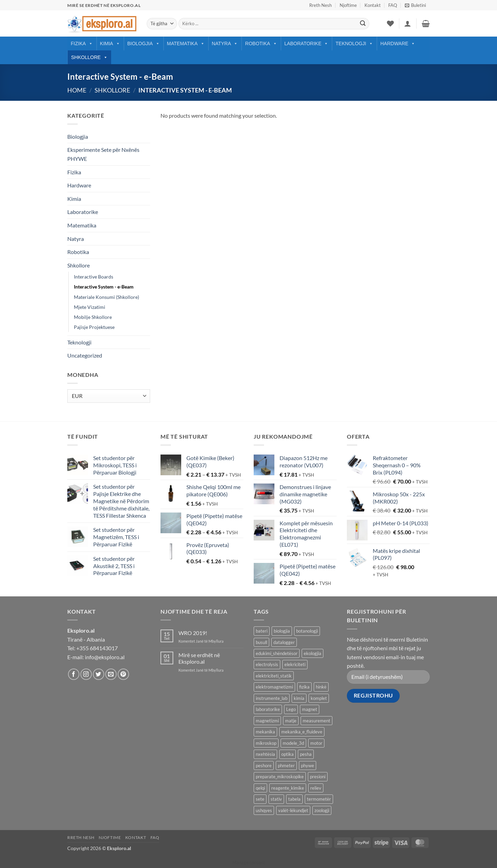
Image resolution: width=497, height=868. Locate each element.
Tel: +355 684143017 (92, 648)
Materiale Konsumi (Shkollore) (106, 297)
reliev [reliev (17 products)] (316, 788)
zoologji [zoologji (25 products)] (322, 810)
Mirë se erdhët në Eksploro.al (199, 658)
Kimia (110, 43)
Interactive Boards (94, 277)
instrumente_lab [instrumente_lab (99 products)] (272, 698)
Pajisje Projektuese (94, 327)
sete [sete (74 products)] (260, 799)
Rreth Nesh (320, 5)
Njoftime (348, 5)
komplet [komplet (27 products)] (319, 698)
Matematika (186, 43)
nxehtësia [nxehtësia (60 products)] (265, 754)
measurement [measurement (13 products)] (316, 721)
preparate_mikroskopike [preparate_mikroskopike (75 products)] (280, 777)
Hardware (398, 43)
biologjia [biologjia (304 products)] (282, 631)
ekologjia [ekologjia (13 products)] (313, 653)
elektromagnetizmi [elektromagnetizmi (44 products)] (274, 687)
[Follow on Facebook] (74, 674)
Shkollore (89, 57)
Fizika (82, 43)
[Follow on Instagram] (86, 674)
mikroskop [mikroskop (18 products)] (266, 743)
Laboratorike (306, 43)
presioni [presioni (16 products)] (318, 777)
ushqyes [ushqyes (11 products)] (264, 810)
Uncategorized (85, 355)
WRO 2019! (193, 633)
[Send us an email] (111, 674)
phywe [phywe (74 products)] (308, 765)
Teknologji (354, 43)
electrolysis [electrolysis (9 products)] (267, 664)
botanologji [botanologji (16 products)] (307, 631)
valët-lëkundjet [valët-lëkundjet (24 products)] (293, 810)
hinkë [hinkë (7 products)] (321, 687)
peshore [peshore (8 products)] (264, 765)
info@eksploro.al (105, 657)
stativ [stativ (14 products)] (276, 799)
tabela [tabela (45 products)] (294, 799)
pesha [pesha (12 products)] (306, 754)
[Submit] (363, 24)
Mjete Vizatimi (90, 307)
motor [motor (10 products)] (316, 743)
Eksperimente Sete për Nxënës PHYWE (103, 154)
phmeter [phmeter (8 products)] (286, 765)
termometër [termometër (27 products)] (319, 799)
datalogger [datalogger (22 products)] (284, 642)
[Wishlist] (390, 23)
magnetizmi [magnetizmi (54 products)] (267, 721)
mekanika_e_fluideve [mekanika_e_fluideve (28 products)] (302, 732)
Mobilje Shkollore (93, 317)
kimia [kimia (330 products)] (299, 698)
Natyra (225, 43)
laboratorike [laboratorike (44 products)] (268, 709)
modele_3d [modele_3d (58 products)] (293, 743)
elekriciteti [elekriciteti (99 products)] (295, 664)
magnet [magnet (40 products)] (310, 709)
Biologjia (144, 43)
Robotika (261, 43)
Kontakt (373, 5)
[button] (415, 5)
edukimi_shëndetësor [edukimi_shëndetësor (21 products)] (277, 653)
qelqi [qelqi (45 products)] (260, 788)
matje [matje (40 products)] (291, 721)
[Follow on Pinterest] (123, 674)
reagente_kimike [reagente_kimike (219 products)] (288, 788)
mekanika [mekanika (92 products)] (265, 732)
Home (77, 90)
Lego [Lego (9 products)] (291, 709)
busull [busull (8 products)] (261, 642)
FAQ (393, 5)
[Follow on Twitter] (99, 674)
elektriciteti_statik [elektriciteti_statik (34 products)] (274, 676)
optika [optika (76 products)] (288, 754)
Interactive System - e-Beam (104, 287)
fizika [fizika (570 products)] (304, 687)
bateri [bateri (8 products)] (262, 631)
